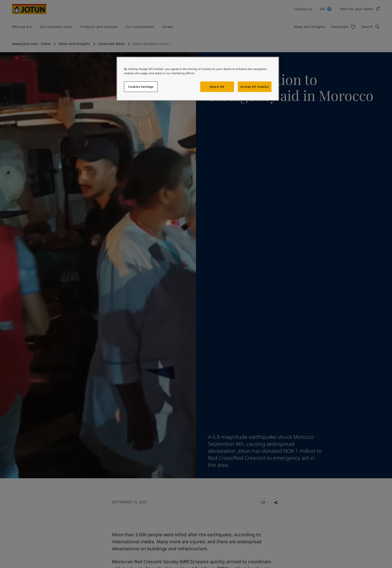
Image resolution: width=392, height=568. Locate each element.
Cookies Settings (141, 87)
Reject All (217, 87)
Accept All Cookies (254, 87)
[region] (198, 79)
